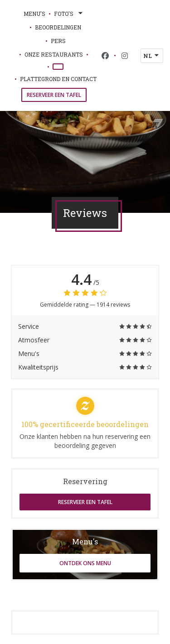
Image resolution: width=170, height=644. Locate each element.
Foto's (69, 14)
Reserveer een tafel (54, 95)
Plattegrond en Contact (58, 79)
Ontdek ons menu (85, 563)
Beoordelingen (58, 27)
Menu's (34, 14)
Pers (58, 41)
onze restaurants (54, 54)
